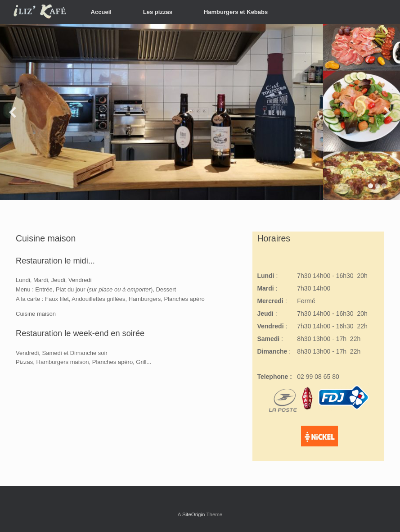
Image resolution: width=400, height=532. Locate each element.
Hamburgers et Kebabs (236, 12)
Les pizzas (158, 12)
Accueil (101, 12)
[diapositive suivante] (387, 112)
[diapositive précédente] (13, 112)
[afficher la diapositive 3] (384, 186)
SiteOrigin (194, 514)
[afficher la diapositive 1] (371, 186)
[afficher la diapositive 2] (377, 186)
